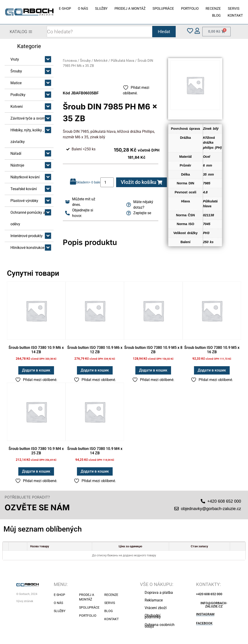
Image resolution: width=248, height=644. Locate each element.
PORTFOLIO (190, 9)
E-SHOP (65, 9)
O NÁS (83, 9)
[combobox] (100, 32)
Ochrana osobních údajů (160, 625)
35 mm (208, 174)
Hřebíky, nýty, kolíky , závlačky (27, 136)
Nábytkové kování (25, 177)
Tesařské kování (24, 189)
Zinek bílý (211, 129)
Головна (70, 61)
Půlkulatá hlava (122, 61)
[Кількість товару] (107, 182)
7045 (207, 224)
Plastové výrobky (24, 201)
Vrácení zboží (156, 608)
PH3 (206, 233)
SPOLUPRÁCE (163, 9)
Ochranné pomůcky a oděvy (28, 218)
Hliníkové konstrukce (27, 248)
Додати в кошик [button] (36, 370)
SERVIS (234, 9)
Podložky (18, 95)
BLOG (216, 15)
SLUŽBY (101, 9)
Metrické (101, 61)
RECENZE (213, 9)
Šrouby (16, 71)
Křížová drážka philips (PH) (212, 143)
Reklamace (154, 600)
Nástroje (17, 165)
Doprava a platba (159, 593)
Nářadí (16, 153)
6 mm (208, 165)
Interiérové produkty (27, 236)
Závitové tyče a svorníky (30, 118)
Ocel (207, 157)
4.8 (205, 192)
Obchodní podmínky (153, 616)
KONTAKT (235, 15)
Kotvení (17, 107)
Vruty (15, 59)
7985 (207, 183)
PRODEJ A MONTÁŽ (130, 9)
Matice (16, 83)
